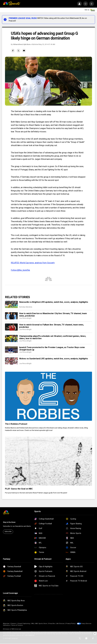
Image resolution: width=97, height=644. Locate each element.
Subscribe (8, 531)
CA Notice (25, 625)
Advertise (6, 624)
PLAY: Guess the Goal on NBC (19, 489)
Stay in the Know (9, 522)
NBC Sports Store (41, 624)
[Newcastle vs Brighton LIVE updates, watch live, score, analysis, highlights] (11, 304)
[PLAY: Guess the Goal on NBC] (48, 461)
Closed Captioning (24, 624)
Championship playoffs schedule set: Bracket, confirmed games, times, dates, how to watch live (53, 337)
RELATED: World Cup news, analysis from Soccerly (33, 263)
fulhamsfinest (18, 44)
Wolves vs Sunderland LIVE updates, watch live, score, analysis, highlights (54, 359)
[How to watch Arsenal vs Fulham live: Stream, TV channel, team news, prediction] (11, 327)
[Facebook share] (13, 51)
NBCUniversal (16, 629)
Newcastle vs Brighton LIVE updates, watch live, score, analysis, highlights (54, 302)
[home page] (12, 4)
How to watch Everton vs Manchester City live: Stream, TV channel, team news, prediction (53, 315)
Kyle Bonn (27, 44)
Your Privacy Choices (14, 625)
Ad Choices (61, 624)
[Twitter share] (18, 51)
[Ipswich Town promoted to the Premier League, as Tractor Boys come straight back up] (11, 350)
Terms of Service (36, 625)
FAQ (33, 624)
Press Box (52, 624)
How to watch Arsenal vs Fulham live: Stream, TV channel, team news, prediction (51, 326)
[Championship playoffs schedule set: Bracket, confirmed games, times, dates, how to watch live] (11, 338)
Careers (13, 624)
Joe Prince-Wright (25, 318)
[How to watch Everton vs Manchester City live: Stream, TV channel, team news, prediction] (11, 316)
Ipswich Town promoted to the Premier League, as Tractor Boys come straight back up (52, 349)
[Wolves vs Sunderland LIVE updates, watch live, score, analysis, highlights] (11, 361)
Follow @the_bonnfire (20, 270)
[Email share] (24, 51)
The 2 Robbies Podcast (16, 424)
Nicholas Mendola (26, 307)
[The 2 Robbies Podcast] (48, 396)
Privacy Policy (70, 624)
